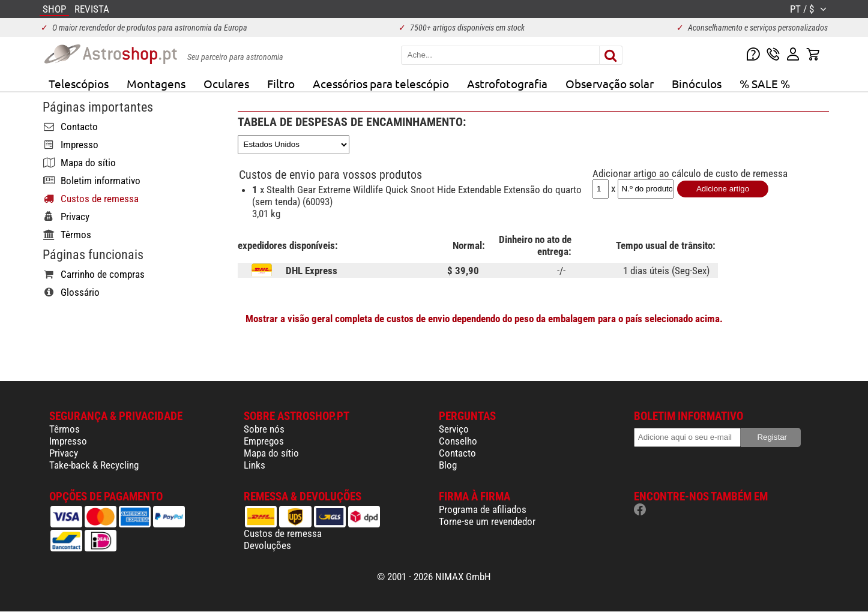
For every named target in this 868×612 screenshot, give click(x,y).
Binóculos (697, 83)
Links (255, 465)
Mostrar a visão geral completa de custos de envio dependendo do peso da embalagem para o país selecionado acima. (484, 319)
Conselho (458, 441)
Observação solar (610, 83)
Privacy (64, 453)
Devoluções (267, 545)
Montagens (156, 83)
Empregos (264, 441)
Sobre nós (264, 429)
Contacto (457, 453)
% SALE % (765, 83)
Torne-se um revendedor (487, 521)
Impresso (68, 441)
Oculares (226, 83)
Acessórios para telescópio (381, 83)
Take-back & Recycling (94, 465)
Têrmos (65, 429)
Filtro (281, 83)
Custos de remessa (283, 533)
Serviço (454, 429)
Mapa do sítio (271, 453)
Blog (448, 465)
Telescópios (79, 83)
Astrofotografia (507, 83)
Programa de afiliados (483, 509)
